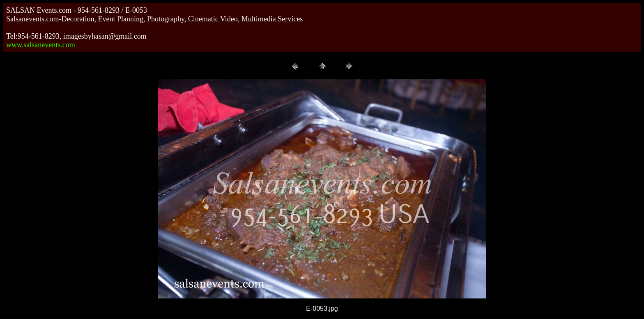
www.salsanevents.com (41, 45)
